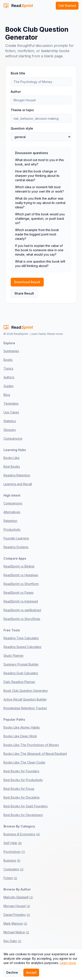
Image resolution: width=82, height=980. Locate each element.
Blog (7, 395)
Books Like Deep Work (20, 736)
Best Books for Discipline (22, 797)
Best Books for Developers (23, 815)
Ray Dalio (12, 941)
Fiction (10, 878)
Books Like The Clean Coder (24, 762)
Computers (13, 869)
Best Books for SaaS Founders (26, 806)
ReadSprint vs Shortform (21, 584)
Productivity (12, 530)
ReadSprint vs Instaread (21, 601)
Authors (9, 377)
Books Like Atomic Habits (22, 727)
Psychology (14, 852)
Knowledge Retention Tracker (25, 708)
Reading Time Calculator (21, 638)
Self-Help (13, 843)
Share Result (24, 293)
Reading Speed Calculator (23, 647)
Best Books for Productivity (23, 780)
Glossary (10, 430)
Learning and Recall (18, 484)
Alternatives (12, 512)
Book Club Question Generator (26, 691)
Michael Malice (16, 932)
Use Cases (11, 412)
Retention (10, 521)
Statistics (10, 421)
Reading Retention (17, 475)
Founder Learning (16, 538)
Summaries (11, 351)
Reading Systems (16, 547)
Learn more (68, 963)
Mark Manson (15, 923)
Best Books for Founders (21, 771)
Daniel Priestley (17, 915)
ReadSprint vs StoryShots (22, 619)
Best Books (12, 466)
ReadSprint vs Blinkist (19, 566)
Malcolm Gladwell (18, 897)
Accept (31, 972)
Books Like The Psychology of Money (31, 745)
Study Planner (14, 656)
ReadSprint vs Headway (21, 575)
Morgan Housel (17, 906)
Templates (11, 403)
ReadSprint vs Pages (19, 593)
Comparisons (13, 438)
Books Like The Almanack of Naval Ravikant (35, 754)
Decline (12, 972)
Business (12, 860)
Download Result (27, 282)
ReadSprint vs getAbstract (22, 610)
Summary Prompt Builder (21, 664)
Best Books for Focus (19, 789)
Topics (8, 368)
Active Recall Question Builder (25, 699)
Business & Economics (22, 834)
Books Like (11, 458)
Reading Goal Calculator (21, 673)
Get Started (67, 6)
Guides (9, 386)
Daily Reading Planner (19, 682)
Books (8, 360)
